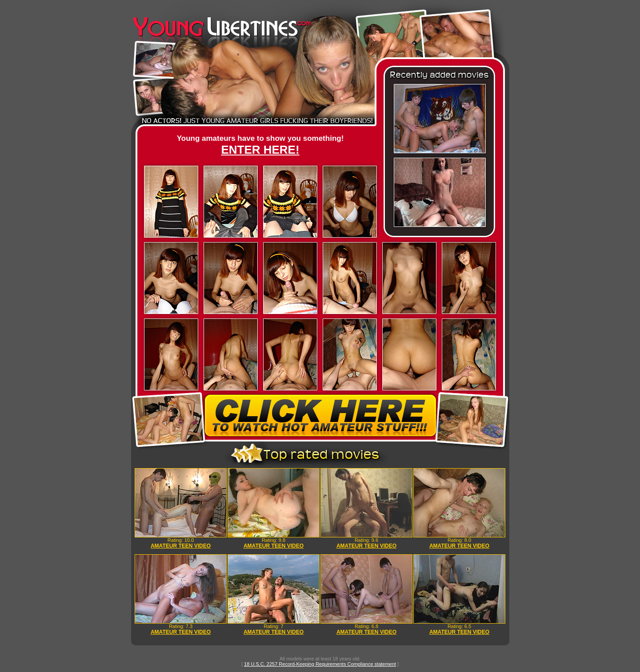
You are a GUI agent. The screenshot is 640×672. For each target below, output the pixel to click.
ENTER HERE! (260, 150)
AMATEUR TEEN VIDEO (181, 546)
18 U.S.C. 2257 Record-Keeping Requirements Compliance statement (320, 664)
